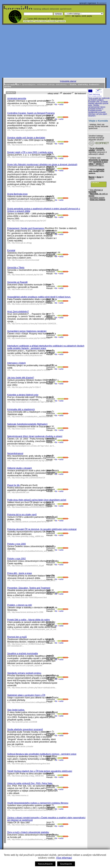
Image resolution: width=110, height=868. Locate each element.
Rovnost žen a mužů (17, 637)
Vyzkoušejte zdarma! (68, 81)
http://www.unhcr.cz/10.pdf (22, 289)
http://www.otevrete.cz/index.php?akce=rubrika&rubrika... (34, 688)
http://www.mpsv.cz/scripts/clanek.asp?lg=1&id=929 (32, 461)
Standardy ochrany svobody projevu (24, 673)
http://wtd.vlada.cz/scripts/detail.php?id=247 (29, 221)
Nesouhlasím (45, 864)
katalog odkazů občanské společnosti (52, 9)
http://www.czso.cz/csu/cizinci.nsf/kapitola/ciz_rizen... (33, 702)
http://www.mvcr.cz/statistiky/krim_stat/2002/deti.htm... (33, 417)
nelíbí (61, 105)
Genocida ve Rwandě (17, 282)
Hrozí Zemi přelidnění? (18, 312)
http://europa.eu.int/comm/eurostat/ (26, 260)
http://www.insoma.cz (20, 795)
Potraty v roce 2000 (16, 544)
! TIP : (26, 19)
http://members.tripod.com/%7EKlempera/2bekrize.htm (33, 201)
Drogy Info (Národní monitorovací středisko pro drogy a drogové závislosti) (42, 165)
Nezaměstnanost (15, 453)
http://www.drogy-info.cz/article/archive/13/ (28, 478)
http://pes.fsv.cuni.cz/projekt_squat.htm (27, 666)
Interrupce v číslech (16, 363)
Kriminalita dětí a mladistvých (21, 409)
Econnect (102, 3)
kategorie (100, 169)
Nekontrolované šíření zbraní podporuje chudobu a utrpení (35, 436)
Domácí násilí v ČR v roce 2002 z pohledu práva (30, 152)
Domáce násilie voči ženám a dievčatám (26, 138)
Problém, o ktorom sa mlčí (20, 605)
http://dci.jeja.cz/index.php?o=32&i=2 (26, 387)
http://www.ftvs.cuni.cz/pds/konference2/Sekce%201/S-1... (35, 810)
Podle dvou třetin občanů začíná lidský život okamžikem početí (37, 500)
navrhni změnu (40, 21)
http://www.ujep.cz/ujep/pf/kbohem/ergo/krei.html (31, 764)
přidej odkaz (28, 21)
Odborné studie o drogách (20, 468)
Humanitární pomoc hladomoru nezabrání (27, 331)
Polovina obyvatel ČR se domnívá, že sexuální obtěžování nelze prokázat (42, 529)
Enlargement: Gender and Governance (26, 228)
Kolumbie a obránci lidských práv (23, 395)
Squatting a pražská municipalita (23, 653)
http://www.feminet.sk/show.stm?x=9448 (28, 145)
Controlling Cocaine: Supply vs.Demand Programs (31, 113)
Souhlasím (66, 864)
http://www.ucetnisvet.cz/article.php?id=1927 (29, 304)
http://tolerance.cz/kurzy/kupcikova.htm (27, 355)
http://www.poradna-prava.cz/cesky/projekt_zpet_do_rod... (35, 629)
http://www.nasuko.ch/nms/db (23, 429)
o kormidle (52, 21)
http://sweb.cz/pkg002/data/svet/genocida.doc (30, 106)
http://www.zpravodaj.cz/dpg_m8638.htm (28, 776)
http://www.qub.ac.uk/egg (22, 243)
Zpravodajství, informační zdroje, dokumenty (44, 85)
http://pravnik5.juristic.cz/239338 (25, 722)
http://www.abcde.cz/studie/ (23, 747)
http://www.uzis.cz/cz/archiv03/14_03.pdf (28, 566)
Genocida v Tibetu (16, 268)
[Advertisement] (54, 51)
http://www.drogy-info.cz (21, 187)
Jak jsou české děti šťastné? (21, 378)
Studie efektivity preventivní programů (25, 729)
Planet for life (14, 485)
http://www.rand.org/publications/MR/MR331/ (29, 130)
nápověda (61, 21)
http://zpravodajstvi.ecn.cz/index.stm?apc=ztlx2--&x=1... (34, 446)
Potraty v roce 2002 (16, 559)
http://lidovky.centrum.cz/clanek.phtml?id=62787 (31, 522)
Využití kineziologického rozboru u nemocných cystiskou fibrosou (38, 803)
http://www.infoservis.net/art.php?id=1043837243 (31, 338)
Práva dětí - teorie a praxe (20, 573)
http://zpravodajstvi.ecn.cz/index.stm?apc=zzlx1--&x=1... (34, 402)
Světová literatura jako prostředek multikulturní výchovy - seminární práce (42, 754)
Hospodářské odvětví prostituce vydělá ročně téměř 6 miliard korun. (39, 297)
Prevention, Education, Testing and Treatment (29, 588)
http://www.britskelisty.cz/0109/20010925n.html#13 (32, 507)
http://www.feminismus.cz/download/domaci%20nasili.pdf (34, 157)
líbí (55, 105)
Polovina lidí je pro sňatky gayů (22, 515)
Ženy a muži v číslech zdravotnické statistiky (28, 832)
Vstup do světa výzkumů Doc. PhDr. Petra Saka (30, 783)
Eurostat (11, 250)
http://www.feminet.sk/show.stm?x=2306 (28, 612)
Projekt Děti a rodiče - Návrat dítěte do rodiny (29, 620)
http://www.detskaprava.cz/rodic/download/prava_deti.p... (34, 580)
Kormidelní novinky (97, 198)
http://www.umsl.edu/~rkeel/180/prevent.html (29, 598)
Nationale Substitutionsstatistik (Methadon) (27, 424)
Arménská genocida (17, 98)
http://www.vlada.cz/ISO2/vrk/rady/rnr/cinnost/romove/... (34, 825)
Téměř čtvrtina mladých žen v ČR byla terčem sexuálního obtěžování (40, 771)
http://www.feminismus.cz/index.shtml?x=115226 (31, 370)
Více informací (64, 858)
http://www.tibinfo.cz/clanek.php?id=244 (27, 275)
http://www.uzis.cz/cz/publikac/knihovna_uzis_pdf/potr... (34, 551)
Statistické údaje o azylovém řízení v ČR (26, 695)
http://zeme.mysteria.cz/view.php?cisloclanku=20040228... (35, 324)
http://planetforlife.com (21, 492)
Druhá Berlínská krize (17, 194)
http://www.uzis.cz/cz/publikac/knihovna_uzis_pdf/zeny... (34, 839)
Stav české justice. (16, 710)
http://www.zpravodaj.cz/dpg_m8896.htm (28, 536)
